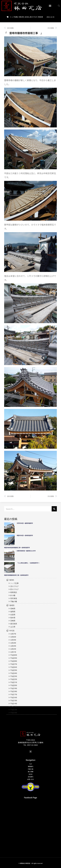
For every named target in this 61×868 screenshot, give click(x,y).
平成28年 (14, 661)
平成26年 (14, 667)
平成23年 (14, 676)
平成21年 (14, 682)
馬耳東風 (14, 598)
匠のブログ (34, 17)
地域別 (12, 605)
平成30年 (14, 655)
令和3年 (21, 17)
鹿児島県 (14, 624)
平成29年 (14, 658)
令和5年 (13, 640)
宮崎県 (13, 621)
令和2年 (13, 649)
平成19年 (14, 688)
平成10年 (14, 713)
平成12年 (14, 710)
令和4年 (13, 643)
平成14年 (14, 704)
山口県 (13, 627)
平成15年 (14, 701)
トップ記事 (14, 17)
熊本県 (41, 17)
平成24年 (14, 673)
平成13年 (14, 707)
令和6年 (13, 637)
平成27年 (14, 664)
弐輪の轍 (14, 601)
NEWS (27, 17)
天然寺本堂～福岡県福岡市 (25, 523)
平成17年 (14, 695)
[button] (50, 6)
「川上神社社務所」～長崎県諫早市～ (28, 563)
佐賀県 (13, 615)
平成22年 (14, 679)
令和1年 (13, 652)
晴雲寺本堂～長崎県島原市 (25, 535)
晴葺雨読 (14, 592)
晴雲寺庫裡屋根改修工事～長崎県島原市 (16, 575)
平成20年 (14, 685)
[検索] (54, 509)
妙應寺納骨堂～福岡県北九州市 (27, 551)
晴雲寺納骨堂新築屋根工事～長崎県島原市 (17, 548)
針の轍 (13, 595)
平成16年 (14, 698)
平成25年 (14, 670)
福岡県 (13, 612)
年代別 (12, 631)
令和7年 (13, 634)
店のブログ (14, 586)
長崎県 (13, 609)
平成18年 (14, 691)
